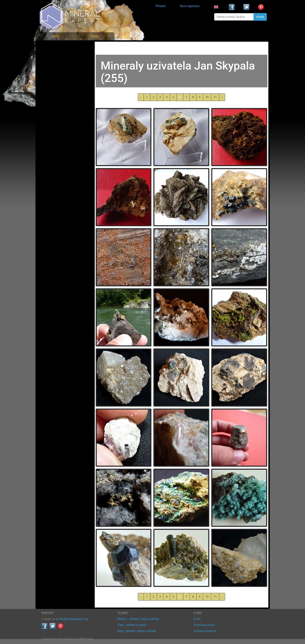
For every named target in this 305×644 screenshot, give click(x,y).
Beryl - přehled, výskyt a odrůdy (137, 631)
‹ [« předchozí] (141, 97)
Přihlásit (161, 6)
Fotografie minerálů (57, 46)
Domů (55, 36)
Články (95, 36)
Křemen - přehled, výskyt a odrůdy (138, 619)
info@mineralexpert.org (73, 619)
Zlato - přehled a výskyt (132, 625)
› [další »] (222, 97)
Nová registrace (190, 6)
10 (207, 97)
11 (215, 97)
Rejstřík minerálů (55, 55)
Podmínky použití (204, 625)
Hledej (260, 17)
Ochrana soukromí (205, 631)
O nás (197, 619)
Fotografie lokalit (55, 64)
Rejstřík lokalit (53, 73)
